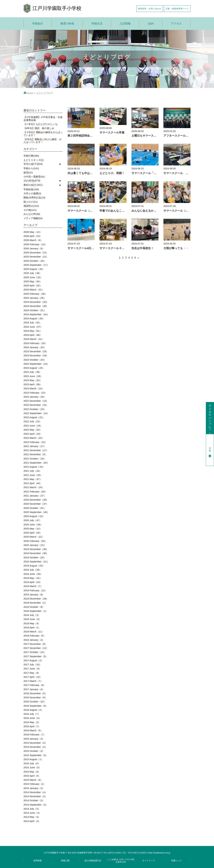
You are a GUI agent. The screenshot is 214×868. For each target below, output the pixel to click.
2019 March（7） (33, 586)
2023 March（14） (34, 388)
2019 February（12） (35, 590)
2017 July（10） (33, 664)
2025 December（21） (36, 252)
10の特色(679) (32, 181)
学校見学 (210, 450)
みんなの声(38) (32, 214)
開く (60, 164)
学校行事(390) (31, 156)
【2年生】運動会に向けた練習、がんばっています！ (42, 141)
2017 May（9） (32, 673)
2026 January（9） (34, 248)
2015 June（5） (32, 767)
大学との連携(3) (32, 193)
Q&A (151, 24)
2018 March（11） (34, 632)
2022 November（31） (36, 405)
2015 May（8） (32, 772)
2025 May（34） (33, 281)
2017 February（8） (35, 685)
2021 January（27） (35, 496)
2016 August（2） (33, 710)
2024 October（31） (35, 310)
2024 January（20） (35, 347)
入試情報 (125, 24)
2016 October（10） (35, 701)
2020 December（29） (36, 500)
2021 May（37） (33, 479)
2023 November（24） (36, 355)
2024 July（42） (33, 322)
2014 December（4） (35, 792)
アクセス (176, 24)
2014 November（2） (35, 796)
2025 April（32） (33, 285)
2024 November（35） (36, 306)
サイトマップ (149, 861)
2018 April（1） (32, 627)
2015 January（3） (34, 788)
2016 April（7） (32, 726)
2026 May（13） (33, 232)
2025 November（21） (36, 257)
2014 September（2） (36, 805)
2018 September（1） (36, 611)
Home (28, 93)
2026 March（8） (33, 240)
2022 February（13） (35, 442)
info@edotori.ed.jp (162, 853)
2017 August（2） (33, 660)
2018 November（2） (35, 603)
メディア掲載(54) (33, 218)
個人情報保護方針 (93, 861)
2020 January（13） (35, 545)
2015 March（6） (33, 780)
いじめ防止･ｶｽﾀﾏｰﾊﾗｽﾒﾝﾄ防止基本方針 (121, 861)
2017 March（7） (33, 681)
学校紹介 (38, 24)
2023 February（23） (35, 393)
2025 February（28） (35, 294)
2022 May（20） (33, 430)
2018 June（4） (32, 619)
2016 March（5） (33, 730)
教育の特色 (67, 24)
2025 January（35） (35, 298)
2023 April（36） (33, 384)
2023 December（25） (36, 351)
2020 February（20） (35, 541)
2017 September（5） (36, 656)
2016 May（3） (32, 722)
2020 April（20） (33, 533)
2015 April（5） (32, 776)
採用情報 (38, 861)
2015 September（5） (36, 755)
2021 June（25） (33, 475)
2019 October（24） (35, 557)
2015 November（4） (35, 747)
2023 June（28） (33, 376)
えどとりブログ (44, 93)
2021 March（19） (34, 487)
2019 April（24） (33, 582)
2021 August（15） (34, 467)
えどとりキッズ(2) (34, 160)
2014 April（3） (32, 821)
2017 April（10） (33, 677)
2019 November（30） (36, 553)
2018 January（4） (34, 640)
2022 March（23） (34, 438)
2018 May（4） (32, 623)
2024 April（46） (33, 335)
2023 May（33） (33, 380)
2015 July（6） (32, 763)
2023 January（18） (35, 397)
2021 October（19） (35, 459)
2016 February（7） (35, 734)
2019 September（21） (36, 562)
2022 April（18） (33, 434)
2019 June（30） (33, 574)
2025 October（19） (35, 261)
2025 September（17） (36, 265)
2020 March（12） (34, 537)
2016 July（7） (32, 714)
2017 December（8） (35, 644)
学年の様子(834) (33, 164)
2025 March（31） (34, 290)
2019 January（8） (34, 594)
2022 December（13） (36, 401)
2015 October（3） (34, 751)
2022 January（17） (35, 446)
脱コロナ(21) (31, 202)
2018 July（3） (32, 615)
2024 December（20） (36, 302)
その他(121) (30, 210)
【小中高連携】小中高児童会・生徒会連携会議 (43, 118)
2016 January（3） (34, 739)
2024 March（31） (34, 339)
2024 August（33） (34, 318)
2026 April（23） (33, 236)
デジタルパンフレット (210, 418)
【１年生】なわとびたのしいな (41, 124)
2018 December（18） (36, 599)
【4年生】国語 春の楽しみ (39, 128)
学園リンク (176, 861)
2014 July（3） (32, 809)
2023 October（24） (35, 360)
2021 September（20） (36, 463)
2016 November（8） (35, 697)
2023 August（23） (34, 368)
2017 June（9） (32, 669)
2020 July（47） (33, 520)
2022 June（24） (33, 426)
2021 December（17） (36, 450)
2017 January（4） (34, 689)
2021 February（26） (35, 492)
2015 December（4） (35, 743)
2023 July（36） (33, 372)
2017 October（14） (35, 652)
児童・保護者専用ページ (177, 9)
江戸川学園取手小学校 (57, 8)
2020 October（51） (35, 508)
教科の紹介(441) (33, 185)
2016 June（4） (32, 718)
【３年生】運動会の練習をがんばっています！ (43, 134)
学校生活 (97, 24)
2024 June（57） (33, 327)
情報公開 (65, 861)
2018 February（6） (35, 636)
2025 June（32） (33, 277)
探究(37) (28, 173)
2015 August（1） (33, 759)
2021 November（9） (35, 454)
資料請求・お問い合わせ (150, 9)
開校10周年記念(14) (34, 198)
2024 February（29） (35, 343)
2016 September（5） (36, 706)
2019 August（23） (34, 566)
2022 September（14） (36, 413)
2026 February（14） (35, 244)
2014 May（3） (32, 817)
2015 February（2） (35, 784)
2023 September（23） (36, 364)
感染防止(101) (31, 206)
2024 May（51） (33, 331)
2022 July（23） (33, 421)
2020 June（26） (33, 524)
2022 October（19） (35, 409)
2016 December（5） (35, 693)
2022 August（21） (34, 417)
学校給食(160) (31, 189)
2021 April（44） (33, 483)
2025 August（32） (34, 269)
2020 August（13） (34, 516)
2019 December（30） (36, 549)
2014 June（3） (32, 813)
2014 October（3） (34, 800)
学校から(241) (31, 168)
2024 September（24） (36, 314)
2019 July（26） (33, 570)
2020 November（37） (36, 504)
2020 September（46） (36, 512)
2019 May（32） (33, 578)
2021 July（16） (33, 471)
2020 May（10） (33, 529)
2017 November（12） (36, 648)
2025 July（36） (33, 273)
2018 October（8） (34, 607)
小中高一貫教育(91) (34, 177)
